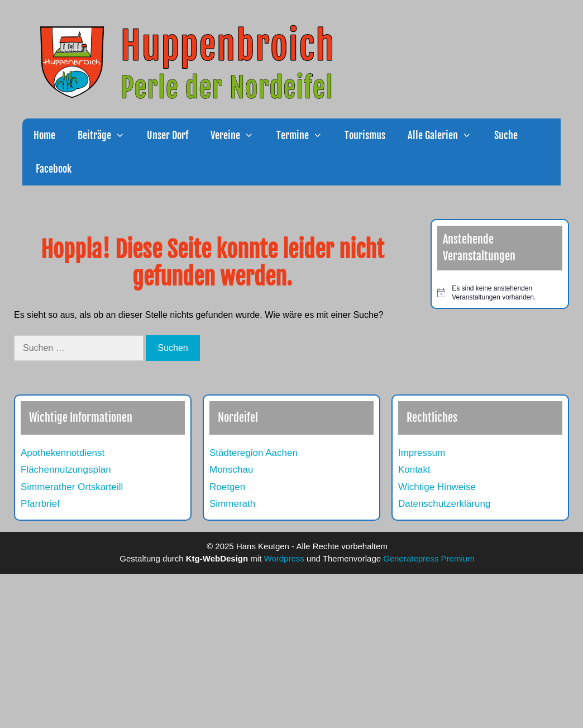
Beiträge (107, 135)
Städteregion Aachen (254, 453)
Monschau (231, 470)
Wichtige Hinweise (437, 487)
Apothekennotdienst (63, 453)
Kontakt (414, 470)
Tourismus (365, 135)
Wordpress (284, 558)
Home (44, 135)
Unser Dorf (168, 135)
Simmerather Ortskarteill (72, 487)
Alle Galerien (445, 135)
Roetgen (227, 487)
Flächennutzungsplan (66, 470)
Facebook (52, 169)
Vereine (238, 135)
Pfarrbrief (40, 504)
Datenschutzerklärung (444, 504)
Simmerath (232, 504)
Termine (305, 135)
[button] (123, 135)
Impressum (422, 453)
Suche (506, 135)
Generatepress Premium (429, 558)
